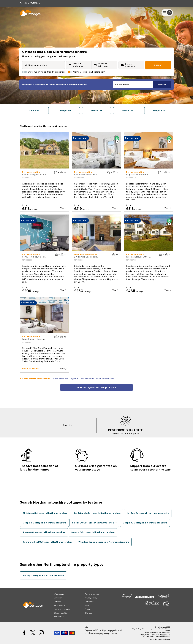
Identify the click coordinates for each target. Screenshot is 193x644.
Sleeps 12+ (96, 110)
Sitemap (88, 613)
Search (158, 65)
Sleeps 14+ (128, 110)
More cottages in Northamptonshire (96, 387)
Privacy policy (91, 598)
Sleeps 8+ (34, 110)
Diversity (58, 598)
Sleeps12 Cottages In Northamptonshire (93, 532)
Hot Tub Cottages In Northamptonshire (148, 513)
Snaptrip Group (164, 639)
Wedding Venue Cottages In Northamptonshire (104, 542)
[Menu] (167, 13)
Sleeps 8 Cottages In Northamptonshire (44, 532)
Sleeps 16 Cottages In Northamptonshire (44, 523)
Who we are (59, 594)
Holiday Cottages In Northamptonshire (43, 575)
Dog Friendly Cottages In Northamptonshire (97, 513)
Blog (87, 605)
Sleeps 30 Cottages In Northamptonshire (145, 523)
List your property (62, 609)
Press (87, 609)
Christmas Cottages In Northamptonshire (45, 513)
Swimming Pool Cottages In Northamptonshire (47, 542)
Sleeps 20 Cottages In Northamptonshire (94, 523)
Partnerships (59, 605)
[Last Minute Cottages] (29, 13)
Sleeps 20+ (159, 110)
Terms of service (92, 594)
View (62, 208)
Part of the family (31, 3)
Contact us (90, 602)
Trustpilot (67, 425)
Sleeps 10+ (65, 110)
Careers (57, 602)
